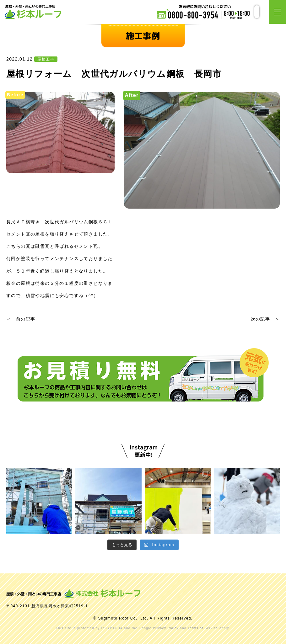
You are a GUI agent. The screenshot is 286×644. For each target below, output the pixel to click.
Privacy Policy (166, 628)
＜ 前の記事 (21, 319)
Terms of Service (203, 628)
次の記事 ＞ (265, 319)
